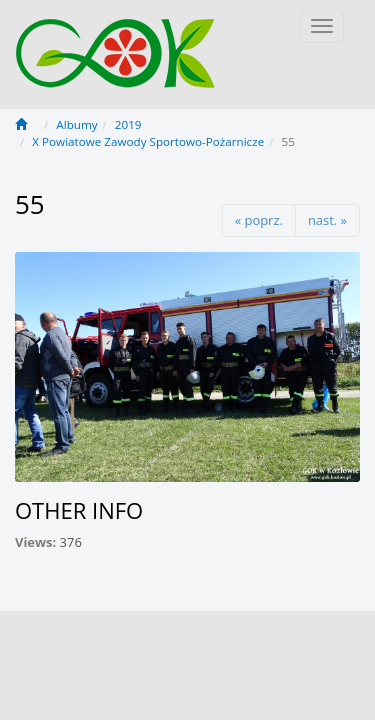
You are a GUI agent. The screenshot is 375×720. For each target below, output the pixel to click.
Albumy (76, 124)
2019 (128, 124)
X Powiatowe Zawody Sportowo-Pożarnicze (148, 141)
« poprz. (259, 220)
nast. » (327, 220)
